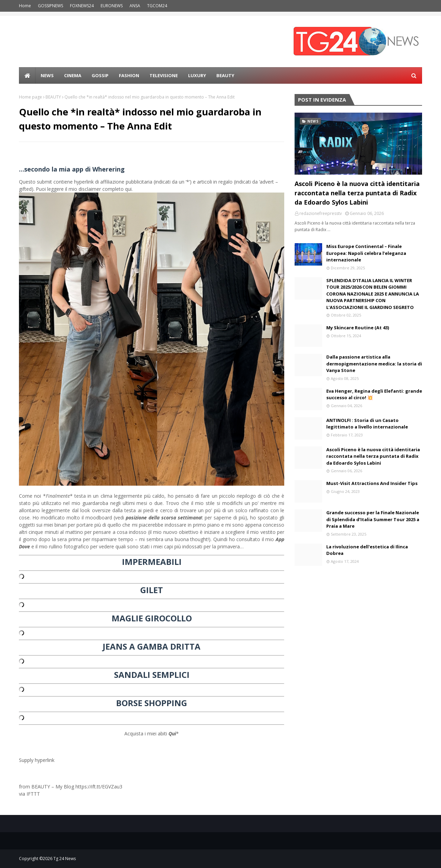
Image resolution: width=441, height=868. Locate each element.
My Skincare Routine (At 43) (358, 328)
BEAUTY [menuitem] (225, 75)
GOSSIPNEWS (50, 6)
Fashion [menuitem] (129, 75)
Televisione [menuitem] (164, 75)
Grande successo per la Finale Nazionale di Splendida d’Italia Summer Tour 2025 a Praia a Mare (373, 519)
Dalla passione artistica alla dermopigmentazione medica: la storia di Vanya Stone (374, 364)
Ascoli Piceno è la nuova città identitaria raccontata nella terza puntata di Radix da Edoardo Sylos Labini (357, 193)
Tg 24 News (65, 859)
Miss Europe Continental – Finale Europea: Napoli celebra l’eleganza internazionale (366, 253)
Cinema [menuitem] (73, 75)
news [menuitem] (47, 75)
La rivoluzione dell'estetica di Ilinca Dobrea (367, 550)
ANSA (135, 6)
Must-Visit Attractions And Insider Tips (372, 483)
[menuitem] (27, 75)
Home (25, 6)
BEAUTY (53, 97)
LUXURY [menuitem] (197, 75)
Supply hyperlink (37, 760)
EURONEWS (112, 6)
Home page (30, 97)
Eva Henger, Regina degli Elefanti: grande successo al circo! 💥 (374, 394)
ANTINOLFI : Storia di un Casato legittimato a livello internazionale (367, 424)
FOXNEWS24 (82, 6)
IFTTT (33, 794)
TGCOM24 (157, 6)
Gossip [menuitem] (100, 75)
